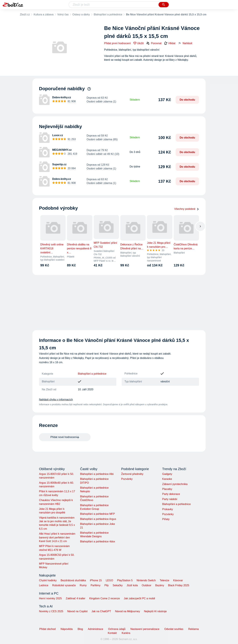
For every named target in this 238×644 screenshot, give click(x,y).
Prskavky (168, 509)
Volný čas (63, 14)
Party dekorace (171, 494)
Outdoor (147, 585)
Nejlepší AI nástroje (155, 611)
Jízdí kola (132, 585)
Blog (80, 629)
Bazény (160, 585)
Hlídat (170, 43)
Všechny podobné (187, 209)
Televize (164, 580)
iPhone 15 (96, 580)
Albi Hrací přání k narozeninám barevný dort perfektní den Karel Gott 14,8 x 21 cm (57, 537)
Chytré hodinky (48, 580)
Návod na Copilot (77, 611)
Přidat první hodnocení (117, 43)
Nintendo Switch (146, 580)
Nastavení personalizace (145, 629)
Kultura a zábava (43, 14)
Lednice (44, 585)
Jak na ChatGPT (101, 611)
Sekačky (118, 585)
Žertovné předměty (132, 474)
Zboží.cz (25, 14)
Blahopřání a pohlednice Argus (98, 519)
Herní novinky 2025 (50, 598)
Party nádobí (170, 499)
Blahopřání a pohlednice (108, 14)
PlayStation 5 (125, 580)
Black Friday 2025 (179, 585)
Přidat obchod (48, 629)
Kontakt (112, 633)
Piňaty (166, 519)
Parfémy (96, 585)
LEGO (109, 580)
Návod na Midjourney (128, 611)
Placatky (167, 489)
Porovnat (154, 43)
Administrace (96, 629)
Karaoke (167, 479)
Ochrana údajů (117, 629)
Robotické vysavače (64, 585)
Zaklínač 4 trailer (76, 598)
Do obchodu (187, 100)
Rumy (83, 585)
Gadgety (167, 474)
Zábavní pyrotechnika (175, 484)
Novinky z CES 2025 (51, 611)
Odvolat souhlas (174, 629)
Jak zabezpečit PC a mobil (139, 598)
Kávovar (178, 580)
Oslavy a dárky (81, 14)
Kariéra (126, 633)
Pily (107, 585)
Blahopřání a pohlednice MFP (97, 514)
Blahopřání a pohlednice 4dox (98, 541)
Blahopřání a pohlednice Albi (97, 474)
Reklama (193, 629)
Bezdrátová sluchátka (73, 580)
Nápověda (67, 629)
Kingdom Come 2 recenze (105, 598)
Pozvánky (127, 479)
